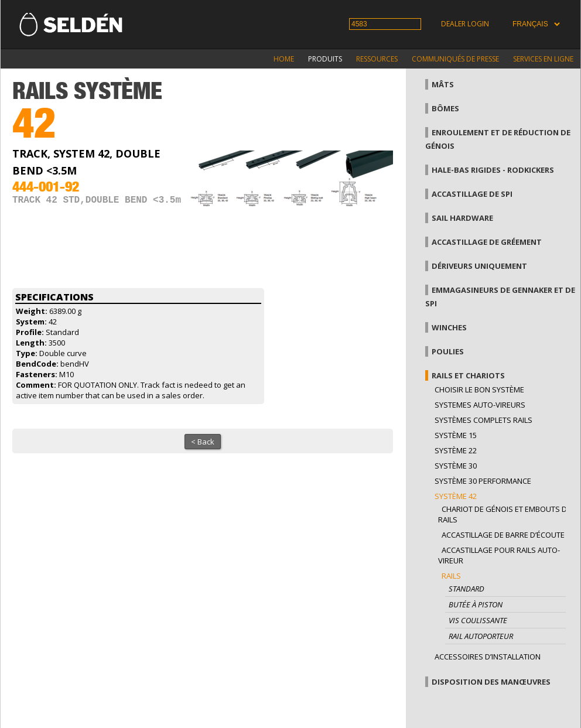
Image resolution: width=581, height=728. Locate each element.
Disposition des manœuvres (491, 682)
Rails (451, 576)
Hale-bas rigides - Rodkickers (493, 170)
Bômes (445, 108)
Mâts (443, 84)
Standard (466, 589)
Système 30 (456, 466)
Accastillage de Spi (472, 194)
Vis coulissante (478, 620)
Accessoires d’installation (488, 657)
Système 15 (456, 435)
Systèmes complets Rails (483, 420)
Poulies (448, 351)
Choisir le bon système (479, 389)
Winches (449, 327)
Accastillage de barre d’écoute (503, 535)
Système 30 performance (483, 481)
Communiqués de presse (455, 59)
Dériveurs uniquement (479, 266)
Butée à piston (476, 604)
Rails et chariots (468, 375)
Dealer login (465, 24)
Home (284, 59)
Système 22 (456, 450)
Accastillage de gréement (487, 242)
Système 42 (456, 496)
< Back (203, 442)
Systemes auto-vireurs (480, 405)
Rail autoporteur (481, 636)
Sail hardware (462, 218)
